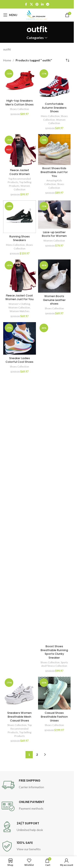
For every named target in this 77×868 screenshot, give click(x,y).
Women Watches (20, 311)
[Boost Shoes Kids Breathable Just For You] (54, 150)
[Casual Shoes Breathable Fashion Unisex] (54, 693)
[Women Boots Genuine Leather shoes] (54, 276)
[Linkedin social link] (42, 4)
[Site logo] (37, 15)
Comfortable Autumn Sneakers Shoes (54, 108)
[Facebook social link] (26, 4)
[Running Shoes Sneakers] (20, 217)
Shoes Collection (19, 109)
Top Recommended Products (20, 729)
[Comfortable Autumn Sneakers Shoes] (54, 84)
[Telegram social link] (48, 4)
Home (7, 60)
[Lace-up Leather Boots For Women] (54, 215)
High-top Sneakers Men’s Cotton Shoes (20, 103)
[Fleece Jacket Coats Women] (20, 150)
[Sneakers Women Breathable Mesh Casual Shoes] (20, 693)
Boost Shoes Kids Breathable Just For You (54, 172)
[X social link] (31, 4)
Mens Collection (50, 116)
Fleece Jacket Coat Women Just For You (19, 297)
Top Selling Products (23, 734)
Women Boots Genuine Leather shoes (54, 300)
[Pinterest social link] (37, 4)
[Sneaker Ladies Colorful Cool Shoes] (20, 338)
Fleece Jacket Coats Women (20, 172)
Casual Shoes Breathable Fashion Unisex (54, 717)
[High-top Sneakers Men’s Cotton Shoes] (20, 83)
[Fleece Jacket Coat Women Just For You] (20, 276)
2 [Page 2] (37, 755)
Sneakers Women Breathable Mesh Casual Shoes (19, 717)
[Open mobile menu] (10, 15)
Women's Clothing (19, 304)
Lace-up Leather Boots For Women (54, 234)
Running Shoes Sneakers (20, 238)
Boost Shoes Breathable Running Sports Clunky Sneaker (54, 652)
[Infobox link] (37, 785)
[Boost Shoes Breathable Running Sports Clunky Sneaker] (54, 483)
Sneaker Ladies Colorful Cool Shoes (19, 360)
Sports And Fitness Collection (55, 664)
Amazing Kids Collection (53, 182)
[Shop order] (67, 60)
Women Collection (57, 121)
